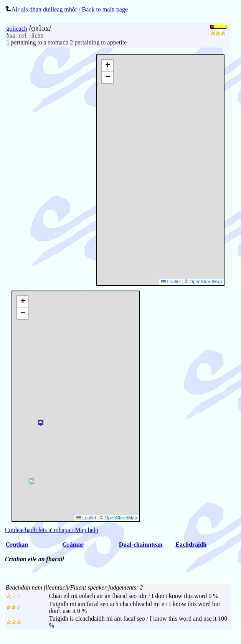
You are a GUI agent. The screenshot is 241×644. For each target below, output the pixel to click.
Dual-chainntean (141, 545)
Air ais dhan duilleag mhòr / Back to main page (66, 9)
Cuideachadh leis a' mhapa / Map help (52, 530)
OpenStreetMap (206, 282)
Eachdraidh (191, 545)
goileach (17, 29)
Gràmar (73, 545)
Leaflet (171, 282)
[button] (107, 66)
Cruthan (17, 545)
